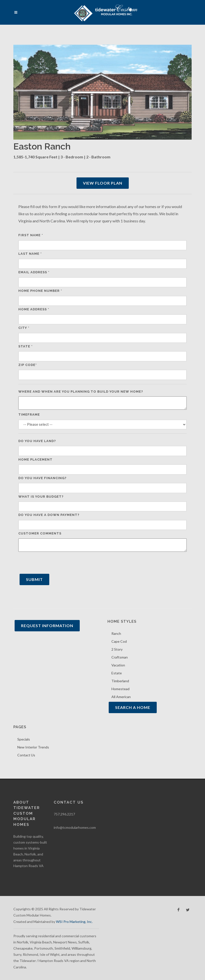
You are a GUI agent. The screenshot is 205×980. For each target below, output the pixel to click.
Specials (24, 739)
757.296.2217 (64, 814)
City (24, 328)
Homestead (120, 689)
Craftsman (120, 657)
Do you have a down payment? (49, 515)
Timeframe (29, 415)
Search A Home (133, 707)
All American (121, 697)
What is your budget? (41, 497)
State (26, 346)
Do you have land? (37, 441)
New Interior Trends (33, 747)
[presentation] (56, 563)
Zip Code (28, 365)
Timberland (120, 681)
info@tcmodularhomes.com (75, 827)
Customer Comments (40, 533)
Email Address (34, 272)
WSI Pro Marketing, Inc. (74, 922)
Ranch (116, 633)
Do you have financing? (42, 478)
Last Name (30, 254)
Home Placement (35, 459)
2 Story (117, 649)
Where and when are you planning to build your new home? (81, 392)
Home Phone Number (40, 291)
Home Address (34, 309)
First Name (31, 235)
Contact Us (26, 755)
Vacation (118, 665)
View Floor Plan (103, 183)
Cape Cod (119, 641)
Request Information (47, 626)
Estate (117, 673)
